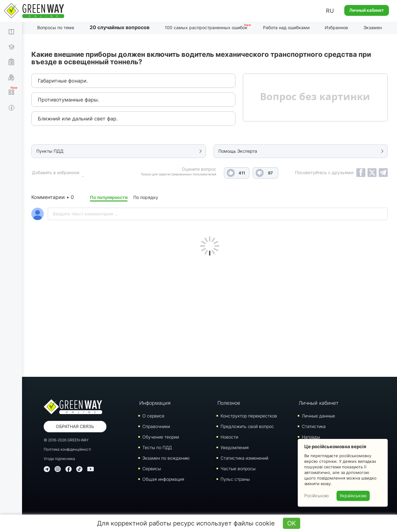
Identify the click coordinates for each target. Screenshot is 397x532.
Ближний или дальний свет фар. (78, 119)
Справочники (156, 426)
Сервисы (152, 469)
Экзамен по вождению (166, 458)
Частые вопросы (238, 469)
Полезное (229, 403)
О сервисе (153, 416)
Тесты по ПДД (157, 447)
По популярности (109, 197)
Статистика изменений (244, 458)
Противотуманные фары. (68, 100)
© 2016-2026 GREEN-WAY (66, 440)
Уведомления (235, 447)
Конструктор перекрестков (249, 416)
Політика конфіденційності (67, 449)
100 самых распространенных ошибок (206, 27)
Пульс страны (235, 479)
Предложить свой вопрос (247, 426)
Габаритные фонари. (63, 81)
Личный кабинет (367, 10)
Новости (229, 437)
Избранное (336, 27)
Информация (155, 403)
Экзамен (373, 27)
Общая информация (163, 479)
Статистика (314, 426)
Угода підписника (59, 459)
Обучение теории (161, 437)
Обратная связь (75, 426)
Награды (311, 437)
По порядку (146, 197)
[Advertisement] (210, 315)
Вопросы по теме (56, 27)
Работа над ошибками (286, 27)
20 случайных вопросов (120, 27)
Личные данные (318, 416)
